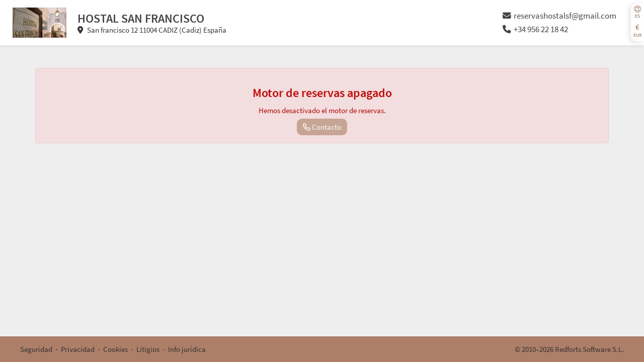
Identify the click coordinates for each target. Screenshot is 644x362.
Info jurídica (187, 349)
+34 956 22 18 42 (535, 29)
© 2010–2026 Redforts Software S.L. (569, 349)
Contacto (322, 127)
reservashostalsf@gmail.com (559, 16)
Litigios (148, 349)
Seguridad (36, 349)
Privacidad (78, 349)
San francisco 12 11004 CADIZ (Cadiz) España (152, 30)
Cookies (115, 349)
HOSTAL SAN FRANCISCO (141, 18)
